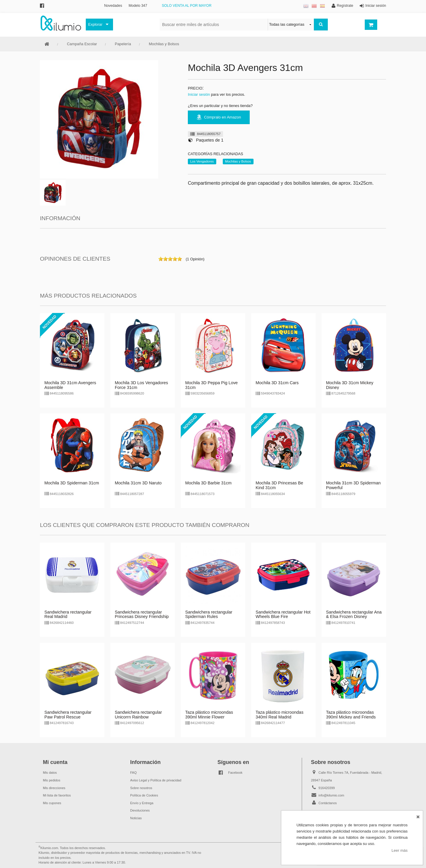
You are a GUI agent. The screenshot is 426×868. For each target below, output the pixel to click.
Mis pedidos (52, 780)
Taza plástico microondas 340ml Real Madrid (280, 715)
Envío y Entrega (142, 803)
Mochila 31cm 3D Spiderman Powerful (353, 485)
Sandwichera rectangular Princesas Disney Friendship (142, 614)
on (161, 259)
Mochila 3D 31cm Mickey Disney (350, 385)
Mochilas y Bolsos (164, 44)
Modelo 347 (138, 6)
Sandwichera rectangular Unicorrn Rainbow (138, 715)
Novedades (113, 6)
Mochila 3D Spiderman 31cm (72, 483)
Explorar (95, 24)
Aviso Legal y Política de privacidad (156, 780)
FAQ (133, 773)
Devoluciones (140, 810)
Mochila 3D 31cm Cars (277, 383)
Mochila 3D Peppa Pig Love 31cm (212, 385)
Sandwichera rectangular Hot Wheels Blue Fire (283, 614)
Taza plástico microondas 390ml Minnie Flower (209, 715)
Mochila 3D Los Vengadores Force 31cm (141, 385)
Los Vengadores (202, 161)
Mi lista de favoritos (57, 795)
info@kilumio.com (331, 795)
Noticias (136, 818)
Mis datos (50, 773)
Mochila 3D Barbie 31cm (208, 483)
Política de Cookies (144, 795)
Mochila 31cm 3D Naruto (138, 483)
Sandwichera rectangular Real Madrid (68, 614)
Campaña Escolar (82, 44)
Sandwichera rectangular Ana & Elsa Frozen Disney (354, 614)
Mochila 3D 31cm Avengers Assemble (70, 385)
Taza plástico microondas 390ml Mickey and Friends (351, 715)
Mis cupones (52, 803)
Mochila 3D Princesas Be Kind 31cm (279, 485)
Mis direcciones (54, 788)
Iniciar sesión (199, 94)
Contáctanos (328, 803)
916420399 (327, 788)
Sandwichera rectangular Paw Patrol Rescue (68, 715)
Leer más (400, 850)
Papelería (123, 44)
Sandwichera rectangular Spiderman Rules (209, 614)
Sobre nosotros (141, 788)
